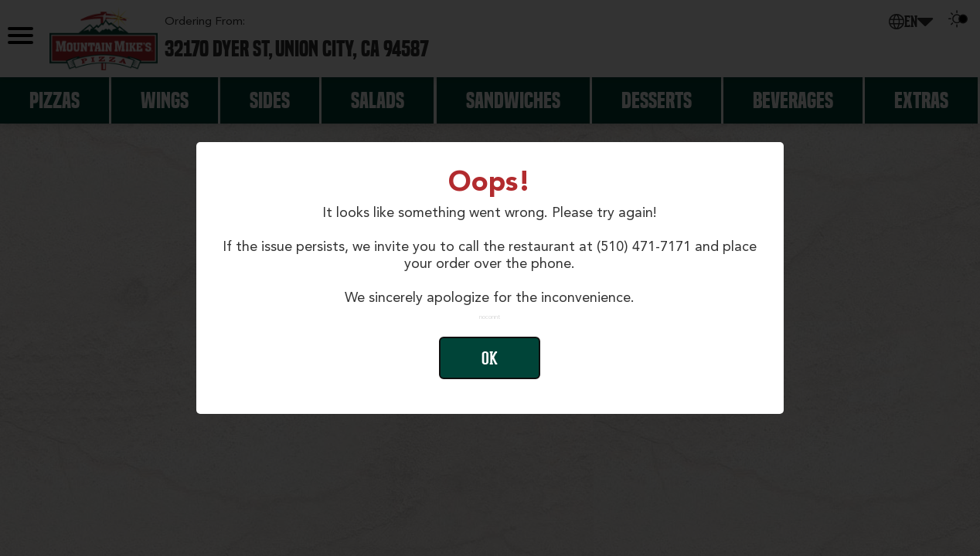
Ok (490, 358)
